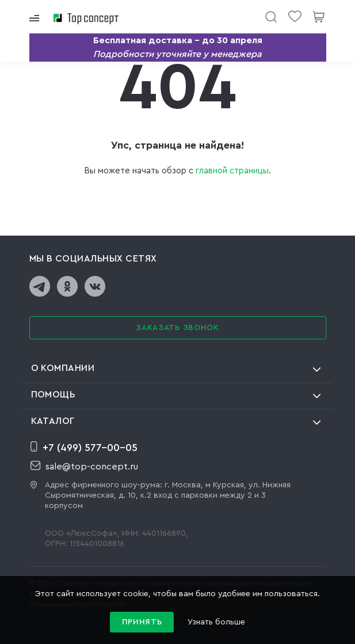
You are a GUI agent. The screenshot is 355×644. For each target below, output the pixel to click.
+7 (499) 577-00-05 (84, 447)
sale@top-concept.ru (84, 466)
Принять (142, 622)
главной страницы (232, 171)
